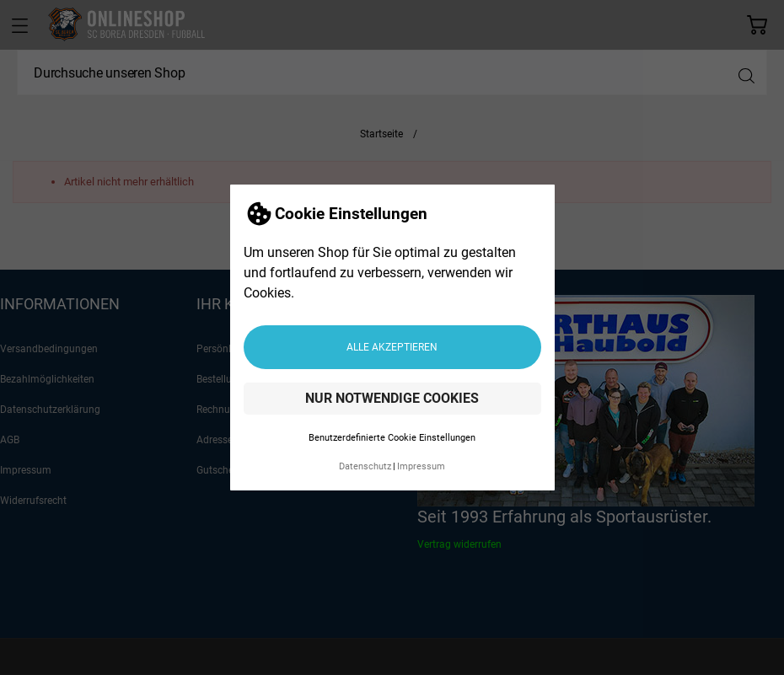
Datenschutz (365, 466)
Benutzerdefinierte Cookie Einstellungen (392, 438)
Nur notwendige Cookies (392, 398)
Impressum (421, 466)
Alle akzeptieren (392, 347)
